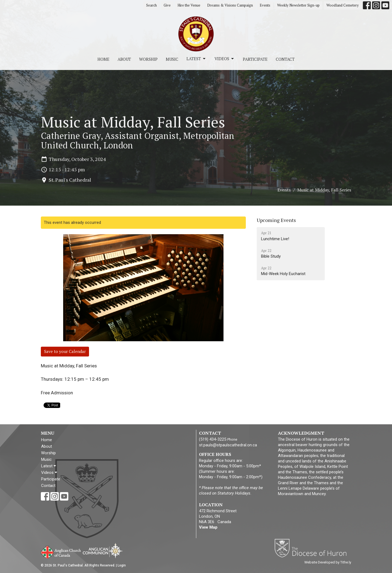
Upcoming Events (276, 220)
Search (151, 5)
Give (167, 5)
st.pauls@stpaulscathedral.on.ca (228, 445)
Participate (255, 59)
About (124, 59)
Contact (285, 59)
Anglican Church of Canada (61, 551)
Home (103, 59)
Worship (148, 59)
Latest (196, 59)
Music (172, 59)
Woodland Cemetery (343, 5)
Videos (225, 59)
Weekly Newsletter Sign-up (298, 5)
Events (265, 5)
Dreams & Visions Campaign (230, 5)
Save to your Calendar (65, 351)
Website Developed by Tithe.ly (328, 562)
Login (122, 565)
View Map (208, 527)
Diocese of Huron (313, 548)
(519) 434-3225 (213, 439)
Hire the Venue (189, 5)
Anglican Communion (103, 551)
